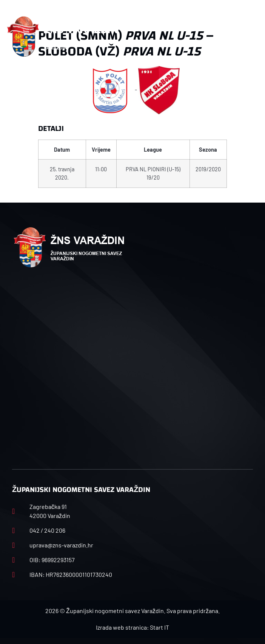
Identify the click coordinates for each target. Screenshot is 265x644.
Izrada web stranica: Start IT (132, 627)
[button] (251, 37)
